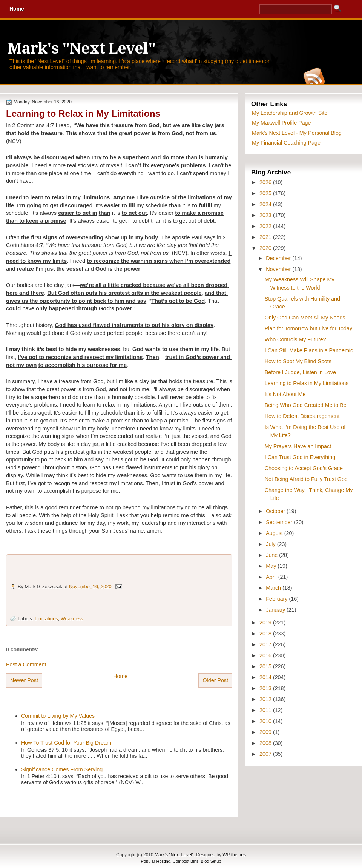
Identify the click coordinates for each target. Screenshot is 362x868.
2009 (266, 732)
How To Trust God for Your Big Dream (66, 743)
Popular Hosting (156, 861)
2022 (266, 226)
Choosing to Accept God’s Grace (304, 468)
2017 (266, 644)
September (280, 522)
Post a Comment (26, 664)
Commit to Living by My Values (58, 716)
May (272, 566)
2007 (266, 754)
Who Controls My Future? (295, 339)
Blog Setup (211, 861)
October (276, 511)
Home (120, 676)
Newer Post (24, 680)
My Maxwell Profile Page (281, 123)
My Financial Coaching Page (286, 143)
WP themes (234, 855)
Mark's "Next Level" (81, 49)
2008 (266, 743)
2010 (266, 721)
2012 (266, 699)
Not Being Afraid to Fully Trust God (306, 479)
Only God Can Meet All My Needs (305, 318)
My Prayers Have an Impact (298, 446)
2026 (266, 182)
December (279, 258)
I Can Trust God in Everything (300, 457)
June (272, 555)
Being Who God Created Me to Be (306, 405)
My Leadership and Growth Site (290, 113)
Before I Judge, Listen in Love (300, 372)
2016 (266, 655)
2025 (266, 193)
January (276, 610)
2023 (266, 215)
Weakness (72, 619)
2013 (266, 688)
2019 (266, 623)
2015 (266, 666)
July (271, 544)
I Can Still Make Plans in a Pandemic (309, 350)
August (275, 533)
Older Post (215, 680)
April (272, 577)
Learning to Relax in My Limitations (83, 113)
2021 (266, 237)
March (274, 588)
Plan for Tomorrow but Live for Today (308, 328)
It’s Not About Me (285, 394)
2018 (266, 634)
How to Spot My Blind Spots (298, 361)
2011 (266, 710)
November (279, 269)
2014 (266, 677)
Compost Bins (186, 861)
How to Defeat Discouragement (302, 416)
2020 (266, 248)
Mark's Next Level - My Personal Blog (297, 133)
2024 (266, 204)
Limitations (46, 619)
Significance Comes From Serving (62, 769)
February (277, 599)
